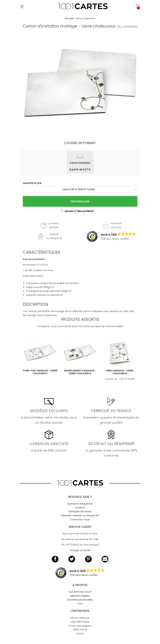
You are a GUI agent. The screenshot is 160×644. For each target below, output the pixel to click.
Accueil (69, 18)
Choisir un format (80, 143)
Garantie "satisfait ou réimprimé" (80, 515)
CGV (80, 604)
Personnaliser (80, 201)
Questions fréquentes (80, 504)
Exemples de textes (80, 512)
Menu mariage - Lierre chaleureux (120, 372)
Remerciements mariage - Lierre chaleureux (80, 372)
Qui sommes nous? (80, 592)
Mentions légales (80, 596)
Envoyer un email (80, 550)
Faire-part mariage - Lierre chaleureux (40, 372)
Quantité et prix (32, 183)
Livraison (80, 508)
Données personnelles (80, 600)
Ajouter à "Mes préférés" (78, 211)
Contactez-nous (80, 519)
